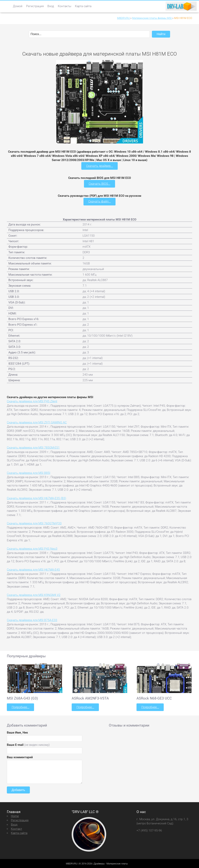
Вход (51, 6)
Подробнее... (20, 707)
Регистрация (35, 6)
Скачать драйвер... (99, 166)
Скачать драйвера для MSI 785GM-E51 (33, 447)
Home (15, 816)
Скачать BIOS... (99, 183)
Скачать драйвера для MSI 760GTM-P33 (34, 523)
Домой (18, 6)
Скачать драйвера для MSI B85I (29, 472)
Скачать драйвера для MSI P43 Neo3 (32, 548)
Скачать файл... (100, 201)
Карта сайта (83, 6)
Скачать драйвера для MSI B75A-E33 (32, 620)
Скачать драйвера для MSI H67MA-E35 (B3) (36, 498)
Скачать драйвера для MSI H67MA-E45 (33, 569)
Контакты (65, 6)
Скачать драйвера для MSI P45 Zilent (32, 401)
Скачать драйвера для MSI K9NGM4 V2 (34, 594)
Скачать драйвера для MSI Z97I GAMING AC (37, 422)
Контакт (16, 828)
